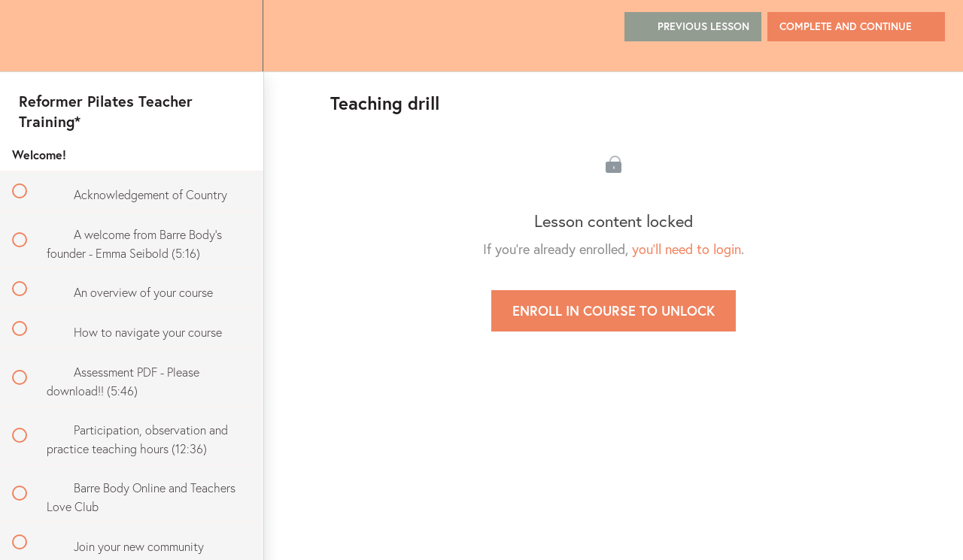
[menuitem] (235, 36)
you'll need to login (687, 249)
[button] (28, 36)
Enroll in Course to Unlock (614, 310)
